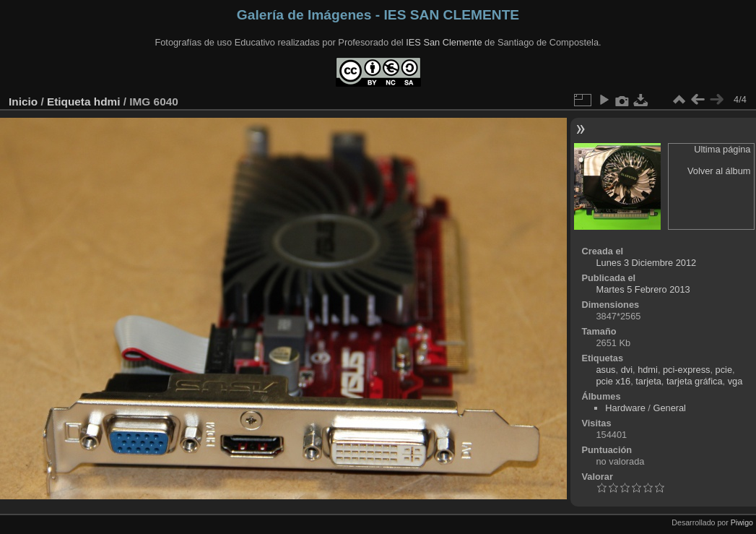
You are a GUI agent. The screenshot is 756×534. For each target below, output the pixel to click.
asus (605, 370)
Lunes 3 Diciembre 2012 (646, 263)
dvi (627, 370)
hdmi (107, 102)
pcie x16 (613, 381)
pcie (724, 370)
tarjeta (648, 381)
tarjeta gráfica (695, 381)
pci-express (686, 370)
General (669, 408)
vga (735, 381)
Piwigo (742, 522)
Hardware (625, 408)
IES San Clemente (444, 42)
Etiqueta (69, 102)
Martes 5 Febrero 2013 (643, 289)
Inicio (23, 102)
